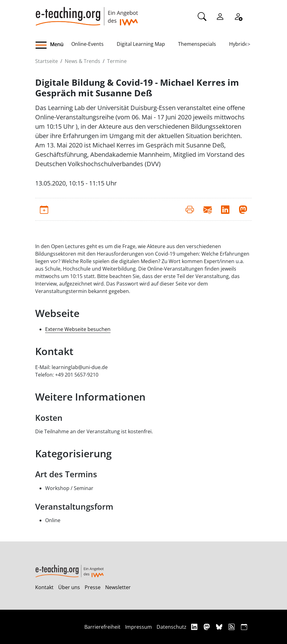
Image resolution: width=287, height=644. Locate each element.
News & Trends (82, 61)
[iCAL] (244, 627)
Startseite (47, 61)
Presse (93, 587)
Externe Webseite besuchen (78, 329)
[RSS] (232, 627)
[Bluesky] (220, 627)
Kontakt (44, 587)
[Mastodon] (207, 627)
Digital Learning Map (141, 44)
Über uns (69, 587)
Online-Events (87, 44)
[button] (53, 45)
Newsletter (118, 587)
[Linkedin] (195, 627)
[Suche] (202, 16)
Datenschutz (172, 627)
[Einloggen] (220, 16)
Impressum (139, 627)
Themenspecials (197, 44)
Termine (117, 61)
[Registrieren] (238, 16)
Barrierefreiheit (102, 627)
